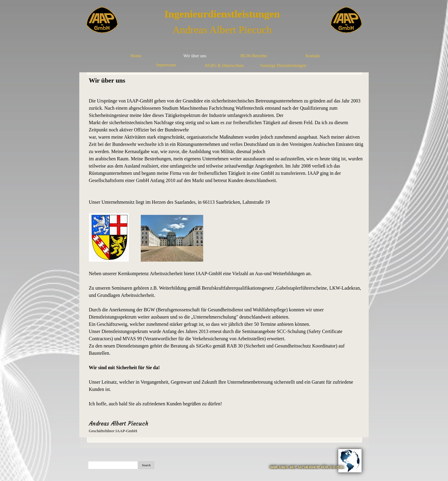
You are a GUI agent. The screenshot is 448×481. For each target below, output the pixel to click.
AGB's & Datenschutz (224, 65)
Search (146, 465)
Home (136, 56)
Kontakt (312, 56)
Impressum (166, 65)
